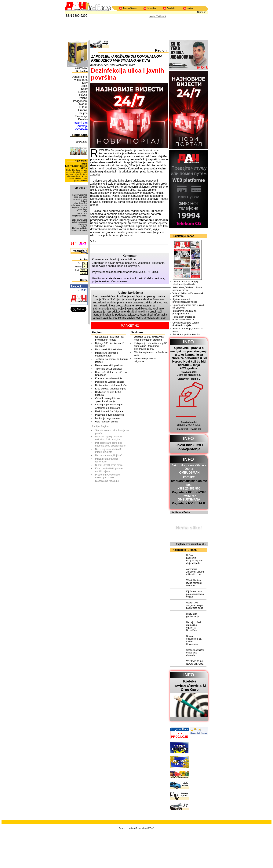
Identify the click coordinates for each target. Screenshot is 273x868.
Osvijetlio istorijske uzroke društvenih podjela (186, 324)
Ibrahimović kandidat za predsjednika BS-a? (184, 312)
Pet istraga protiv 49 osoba (186, 335)
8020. (202, 67)
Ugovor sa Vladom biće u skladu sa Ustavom (189, 306)
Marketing (152, 8)
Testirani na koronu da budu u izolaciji (111, 360)
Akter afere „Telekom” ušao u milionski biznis (187, 289)
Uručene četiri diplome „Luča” (111, 385)
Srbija (84, 86)
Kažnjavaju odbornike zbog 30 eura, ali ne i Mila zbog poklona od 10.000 (151, 346)
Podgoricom (80, 101)
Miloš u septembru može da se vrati (151, 354)
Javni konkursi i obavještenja (189, 447)
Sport (84, 89)
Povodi (83, 95)
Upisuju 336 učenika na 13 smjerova (110, 345)
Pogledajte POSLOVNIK (189, 492)
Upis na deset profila (106, 422)
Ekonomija (81, 116)
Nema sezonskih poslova (109, 365)
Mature (83, 104)
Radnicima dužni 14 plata (109, 411)
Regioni (83, 92)
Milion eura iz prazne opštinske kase (107, 354)
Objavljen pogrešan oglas (109, 405)
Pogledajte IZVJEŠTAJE (189, 503)
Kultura (83, 107)
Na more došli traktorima (109, 349)
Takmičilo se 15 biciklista (109, 369)
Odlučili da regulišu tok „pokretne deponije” (108, 400)
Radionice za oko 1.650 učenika (108, 393)
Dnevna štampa (130, 8)
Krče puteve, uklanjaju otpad (111, 389)
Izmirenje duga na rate (107, 418)
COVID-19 (81, 129)
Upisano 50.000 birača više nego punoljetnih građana (149, 338)
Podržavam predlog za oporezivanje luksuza (184, 318)
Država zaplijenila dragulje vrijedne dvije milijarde (186, 283)
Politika (83, 98)
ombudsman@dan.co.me (189, 481)
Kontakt (190, 8)
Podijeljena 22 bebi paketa (110, 382)
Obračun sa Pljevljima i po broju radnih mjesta (109, 338)
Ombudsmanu (120, 281)
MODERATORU (148, 272)
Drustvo (83, 119)
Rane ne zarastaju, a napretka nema (188, 330)
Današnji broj (80, 77)
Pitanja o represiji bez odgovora (146, 360)
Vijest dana (81, 80)
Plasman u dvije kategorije (110, 415)
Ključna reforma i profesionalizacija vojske (185, 301)
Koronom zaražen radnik (109, 378)
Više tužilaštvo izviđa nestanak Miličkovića (188, 295)
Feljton (84, 113)
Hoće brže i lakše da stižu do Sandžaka (111, 374)
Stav (85, 83)
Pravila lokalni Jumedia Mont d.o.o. (189, 373)
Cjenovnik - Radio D (189, 379)
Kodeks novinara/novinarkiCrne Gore (190, 685)
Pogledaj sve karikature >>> (191, 544)
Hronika (83, 110)
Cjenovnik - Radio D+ (189, 429)
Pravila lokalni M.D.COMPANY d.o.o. (189, 424)
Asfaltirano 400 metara (108, 408)
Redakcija (171, 8)
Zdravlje (82, 126)
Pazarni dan (80, 123)
